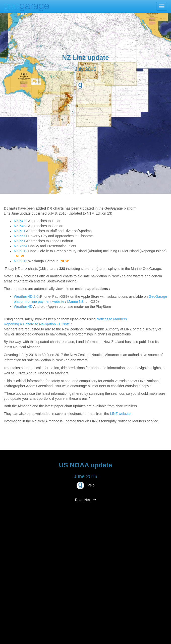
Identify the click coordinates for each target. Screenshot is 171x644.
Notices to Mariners (112, 319)
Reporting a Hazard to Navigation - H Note (37, 324)
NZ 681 (20, 231)
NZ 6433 (21, 226)
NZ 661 (20, 241)
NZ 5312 (21, 251)
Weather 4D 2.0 (27, 296)
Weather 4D (23, 307)
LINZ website (120, 414)
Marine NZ (75, 302)
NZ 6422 (21, 221)
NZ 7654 (21, 246)
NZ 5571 (21, 236)
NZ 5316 (21, 261)
